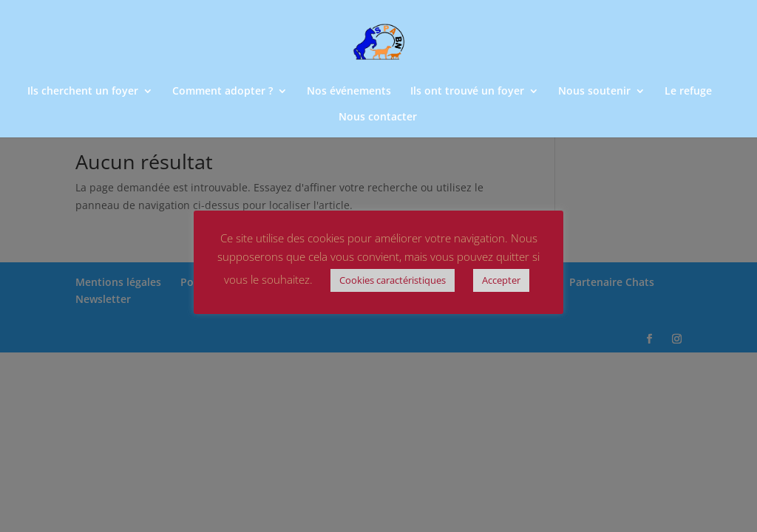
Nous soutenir (594, 92)
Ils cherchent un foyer (83, 92)
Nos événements (349, 92)
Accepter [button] (501, 280)
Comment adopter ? (223, 92)
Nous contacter (378, 117)
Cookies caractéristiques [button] (393, 280)
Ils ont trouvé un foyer (467, 92)
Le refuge (688, 92)
